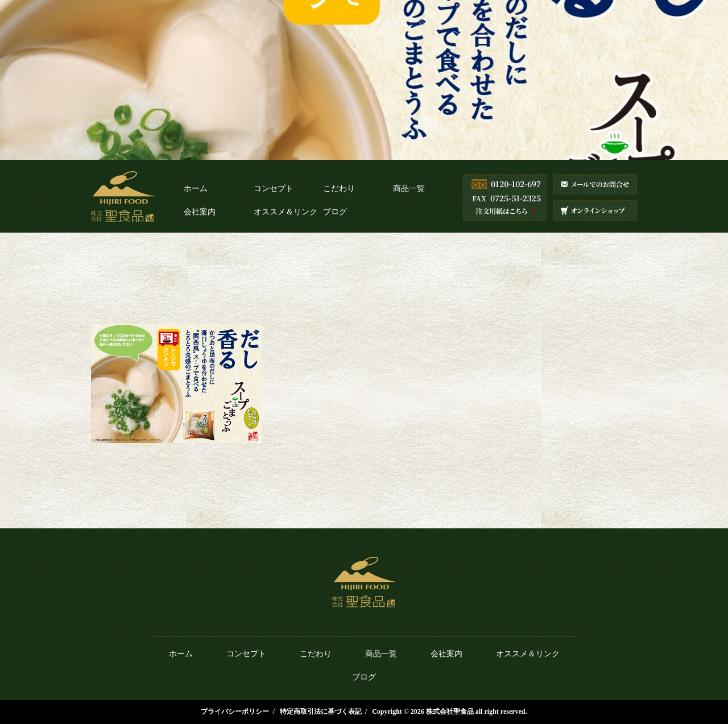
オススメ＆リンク (286, 212)
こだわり (339, 189)
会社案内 (200, 212)
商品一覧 (409, 189)
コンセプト (274, 189)
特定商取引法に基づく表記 (321, 711)
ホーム (196, 189)
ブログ (335, 212)
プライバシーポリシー (235, 711)
